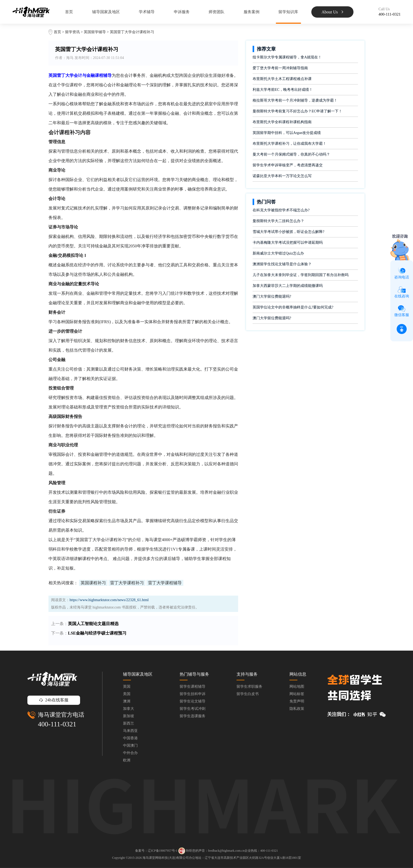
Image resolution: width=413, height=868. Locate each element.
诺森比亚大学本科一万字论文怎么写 (282, 176)
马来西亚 (130, 731)
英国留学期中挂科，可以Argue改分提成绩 (287, 133)
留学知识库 (288, 12)
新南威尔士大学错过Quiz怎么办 (278, 253)
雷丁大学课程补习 (127, 583)
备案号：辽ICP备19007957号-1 (156, 851)
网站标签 (297, 694)
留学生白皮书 (248, 694)
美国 (127, 694)
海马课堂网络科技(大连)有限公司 (166, 858)
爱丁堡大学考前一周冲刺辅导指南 (280, 68)
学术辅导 (147, 12)
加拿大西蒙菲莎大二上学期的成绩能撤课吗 (288, 286)
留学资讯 (72, 32)
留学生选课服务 (193, 716)
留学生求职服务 (249, 687)
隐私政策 (297, 709)
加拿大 (129, 709)
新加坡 (129, 716)
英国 (127, 687)
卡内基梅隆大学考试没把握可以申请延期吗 (288, 243)
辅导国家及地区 (106, 12)
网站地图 (297, 687)
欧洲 (127, 760)
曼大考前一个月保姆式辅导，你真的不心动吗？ (291, 154)
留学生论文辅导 (193, 701)
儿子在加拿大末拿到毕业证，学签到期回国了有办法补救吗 (301, 275)
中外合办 (130, 753)
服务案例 (252, 12)
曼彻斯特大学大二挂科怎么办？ (278, 221)
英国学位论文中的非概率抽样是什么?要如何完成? (293, 307)
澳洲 (127, 701)
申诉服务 (182, 12)
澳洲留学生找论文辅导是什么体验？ (282, 264)
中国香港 (130, 738)
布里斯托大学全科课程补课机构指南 (282, 122)
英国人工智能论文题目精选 (93, 624)
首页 (69, 12)
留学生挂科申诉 (193, 694)
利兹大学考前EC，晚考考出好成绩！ (283, 90)
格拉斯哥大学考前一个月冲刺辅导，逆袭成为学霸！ (295, 100)
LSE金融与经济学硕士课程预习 (97, 633)
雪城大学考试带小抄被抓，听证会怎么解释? (288, 232)
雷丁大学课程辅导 (165, 583)
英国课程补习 (93, 583)
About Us (333, 12)
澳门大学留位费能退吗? (272, 296)
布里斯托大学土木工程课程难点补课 (282, 79)
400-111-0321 (57, 724)
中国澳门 (130, 745)
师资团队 (217, 12)
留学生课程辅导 (193, 687)
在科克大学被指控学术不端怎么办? (281, 210)
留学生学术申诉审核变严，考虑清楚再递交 (288, 165)
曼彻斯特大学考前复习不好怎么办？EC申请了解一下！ (297, 111)
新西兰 (129, 723)
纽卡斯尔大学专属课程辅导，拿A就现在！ (287, 57)
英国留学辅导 (95, 32)
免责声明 (297, 701)
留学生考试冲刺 (193, 709)
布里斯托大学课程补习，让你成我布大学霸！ (289, 144)
